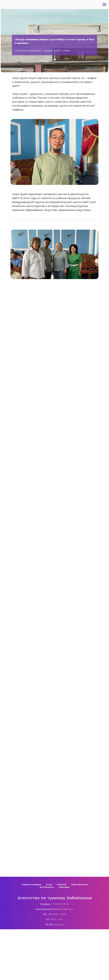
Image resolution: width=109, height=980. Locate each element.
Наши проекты (79, 885)
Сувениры (64, 887)
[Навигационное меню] (104, 5)
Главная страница (31, 885)
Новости (62, 885)
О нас (49, 885)
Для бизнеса (47, 887)
